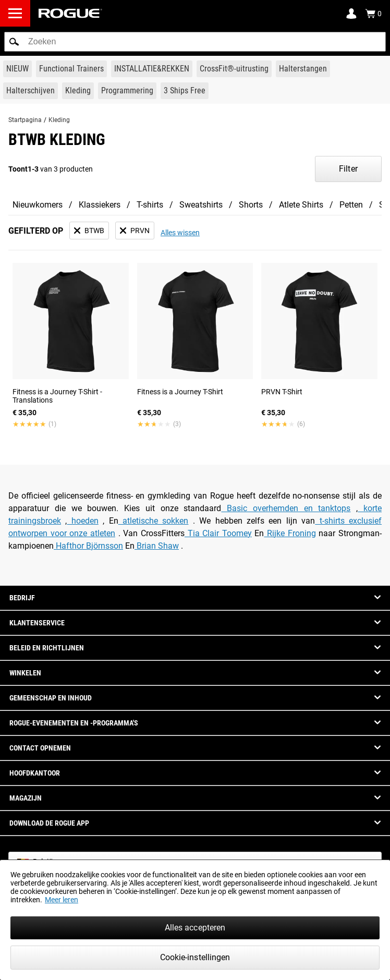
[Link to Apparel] (78, 91)
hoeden (82, 521)
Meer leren (62, 900)
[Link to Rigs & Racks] (152, 69)
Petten (351, 205)
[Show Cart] (373, 14)
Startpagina (25, 120)
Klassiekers (100, 205)
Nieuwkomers (38, 205)
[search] (195, 42)
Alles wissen (180, 233)
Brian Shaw (157, 546)
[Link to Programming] (127, 91)
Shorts (251, 205)
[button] (14, 42)
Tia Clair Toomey (218, 533)
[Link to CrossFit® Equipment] (234, 69)
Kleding (59, 120)
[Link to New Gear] (17, 69)
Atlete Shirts (301, 205)
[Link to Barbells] (303, 69)
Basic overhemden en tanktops (286, 508)
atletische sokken (154, 521)
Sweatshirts (201, 205)
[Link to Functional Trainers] (71, 69)
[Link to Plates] (31, 91)
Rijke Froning (290, 533)
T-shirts (150, 205)
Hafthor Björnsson (88, 546)
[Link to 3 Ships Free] (185, 91)
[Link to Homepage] (70, 13)
